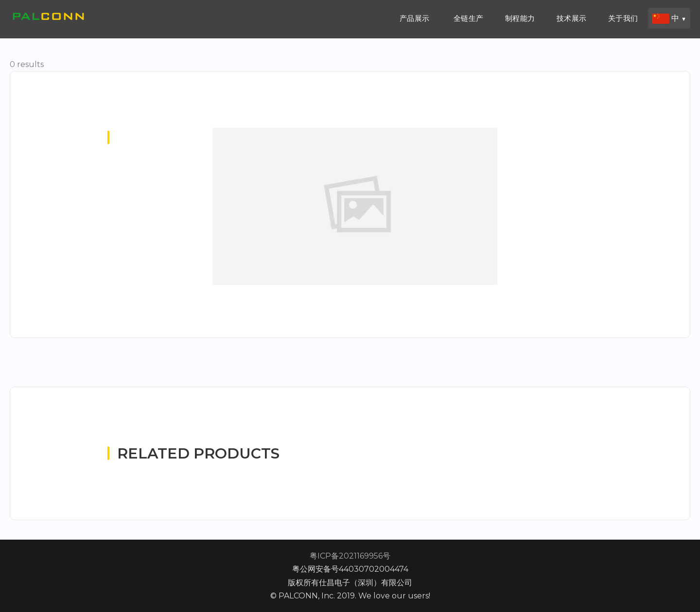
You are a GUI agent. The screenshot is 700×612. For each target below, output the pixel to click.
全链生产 (469, 18)
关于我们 (623, 18)
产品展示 (415, 18)
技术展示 (572, 18)
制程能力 (520, 18)
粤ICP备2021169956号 (350, 556)
